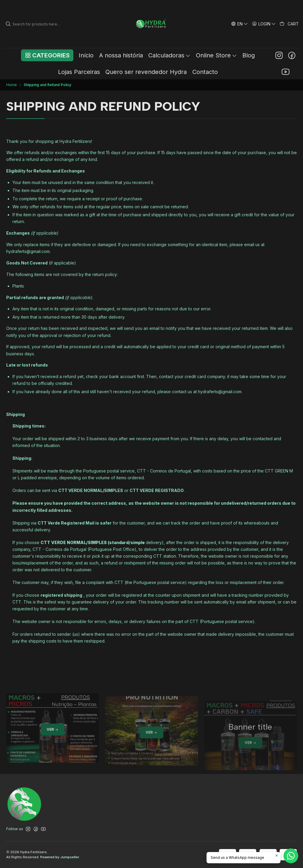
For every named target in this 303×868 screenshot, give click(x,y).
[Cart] (289, 24)
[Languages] (239, 24)
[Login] (264, 24)
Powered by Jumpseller (60, 857)
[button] (47, 55)
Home (12, 85)
